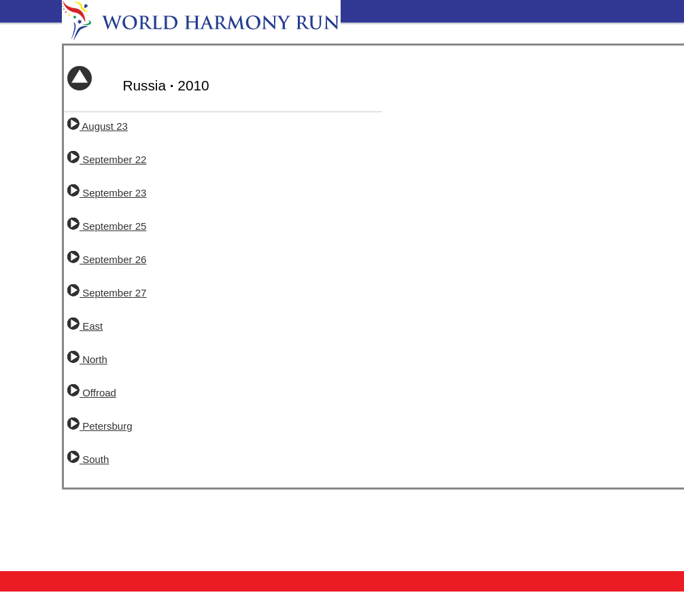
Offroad (92, 393)
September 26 (107, 259)
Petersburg (100, 426)
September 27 (107, 293)
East (85, 326)
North (87, 359)
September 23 (107, 193)
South (88, 459)
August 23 (98, 126)
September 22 (107, 159)
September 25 (107, 226)
